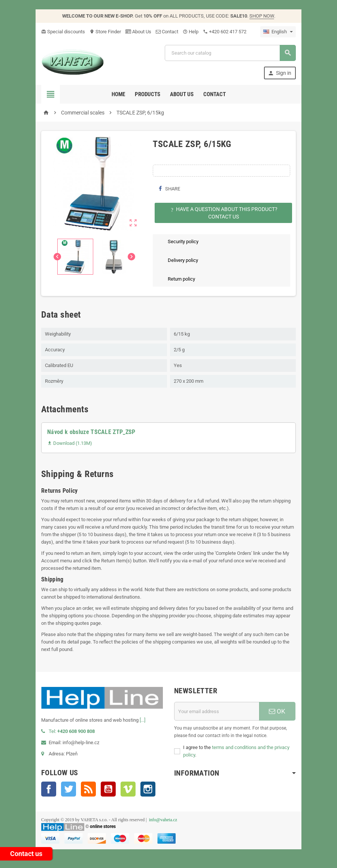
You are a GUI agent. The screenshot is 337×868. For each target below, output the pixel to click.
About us (182, 94)
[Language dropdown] (278, 32)
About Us (138, 32)
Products (148, 94)
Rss (88, 789)
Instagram (148, 789)
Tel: (68, 731)
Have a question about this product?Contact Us (224, 213)
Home (118, 94)
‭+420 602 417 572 (225, 32)
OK (277, 711)
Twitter (69, 789)
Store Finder (105, 32)
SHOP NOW (262, 16)
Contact (167, 32)
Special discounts (63, 32)
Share (169, 189)
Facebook (49, 789)
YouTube (108, 789)
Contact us (26, 854)
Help (191, 32)
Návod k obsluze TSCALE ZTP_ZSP (91, 432)
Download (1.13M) (70, 443)
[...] (142, 720)
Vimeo (128, 789)
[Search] (230, 53)
